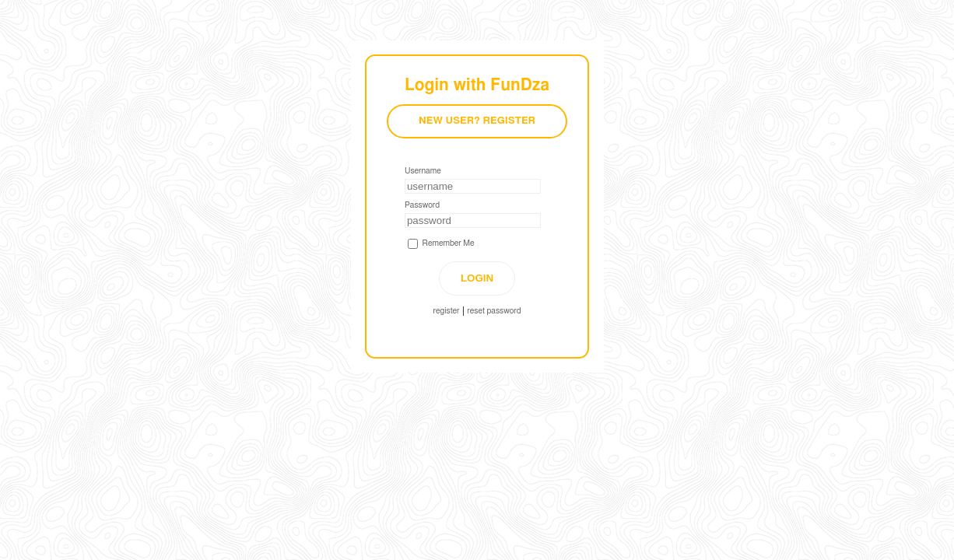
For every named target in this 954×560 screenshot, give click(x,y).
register (447, 311)
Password (422, 205)
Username (423, 171)
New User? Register (477, 121)
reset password (494, 311)
